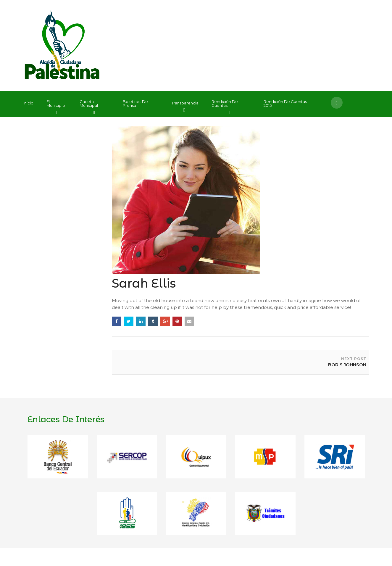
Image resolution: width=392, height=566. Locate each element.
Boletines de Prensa (135, 104)
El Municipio (56, 104)
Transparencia (185, 103)
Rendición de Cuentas (225, 104)
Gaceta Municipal (89, 104)
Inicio (28, 103)
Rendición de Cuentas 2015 (285, 104)
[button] (337, 103)
